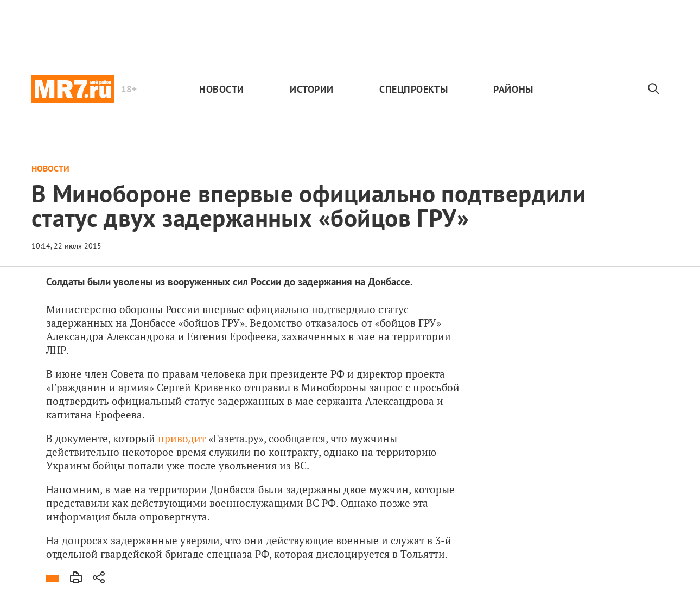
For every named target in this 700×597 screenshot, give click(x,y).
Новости (222, 89)
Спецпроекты (413, 89)
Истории (312, 89)
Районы (513, 89)
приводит (182, 438)
